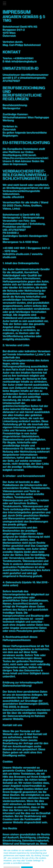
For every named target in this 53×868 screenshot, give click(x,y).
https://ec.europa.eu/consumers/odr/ (25, 158)
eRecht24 (18, 197)
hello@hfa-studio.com (16, 254)
